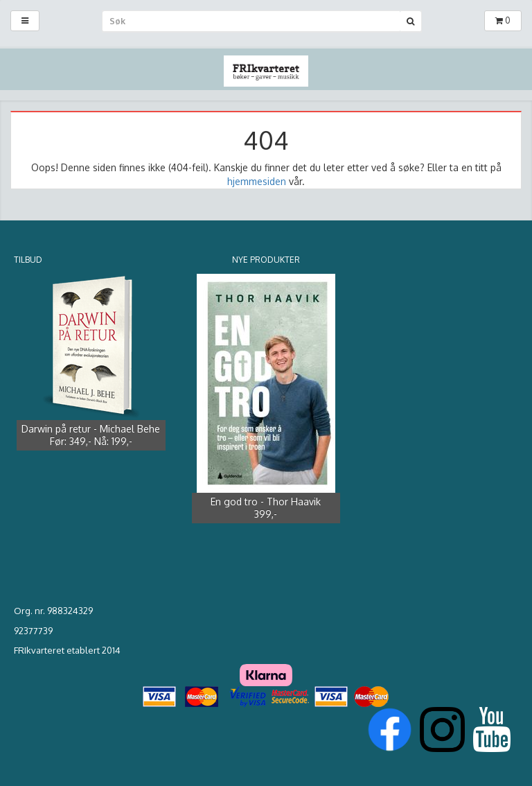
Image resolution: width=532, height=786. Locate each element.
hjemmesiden (257, 181)
